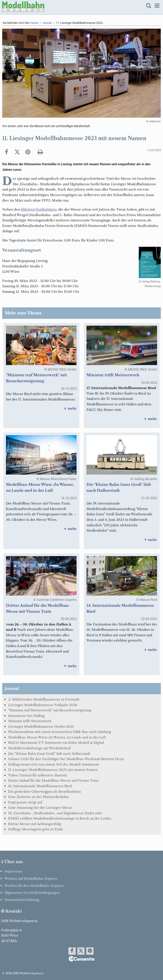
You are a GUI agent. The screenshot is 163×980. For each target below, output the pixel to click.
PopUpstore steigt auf (25, 802)
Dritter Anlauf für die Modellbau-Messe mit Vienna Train (53, 780)
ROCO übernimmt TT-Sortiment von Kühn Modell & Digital (56, 743)
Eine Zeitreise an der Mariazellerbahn (38, 797)
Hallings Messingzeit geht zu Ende (36, 829)
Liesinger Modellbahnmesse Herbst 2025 (41, 727)
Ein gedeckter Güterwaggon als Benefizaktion (44, 792)
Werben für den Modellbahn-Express (34, 886)
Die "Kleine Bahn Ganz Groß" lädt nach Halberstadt (49, 754)
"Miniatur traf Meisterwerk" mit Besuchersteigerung (50, 710)
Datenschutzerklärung (22, 900)
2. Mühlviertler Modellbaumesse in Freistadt (44, 699)
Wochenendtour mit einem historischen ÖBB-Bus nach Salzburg (60, 732)
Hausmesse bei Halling (26, 716)
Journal (47, 23)
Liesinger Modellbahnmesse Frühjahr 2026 (43, 705)
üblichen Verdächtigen (39, 209)
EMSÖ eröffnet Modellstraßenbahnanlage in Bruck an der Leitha (60, 818)
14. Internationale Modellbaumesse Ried (40, 786)
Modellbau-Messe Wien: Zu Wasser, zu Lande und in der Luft (57, 737)
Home (34, 23)
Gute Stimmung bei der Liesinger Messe (40, 808)
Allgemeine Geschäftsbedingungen (32, 893)
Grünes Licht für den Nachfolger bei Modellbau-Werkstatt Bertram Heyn (66, 759)
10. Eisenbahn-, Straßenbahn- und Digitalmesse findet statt (55, 813)
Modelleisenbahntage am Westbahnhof (39, 748)
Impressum (13, 871)
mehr (70, 408)
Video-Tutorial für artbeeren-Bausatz (38, 775)
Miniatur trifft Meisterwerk (113, 375)
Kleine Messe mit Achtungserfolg (35, 824)
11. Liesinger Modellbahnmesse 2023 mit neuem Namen (53, 770)
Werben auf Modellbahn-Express (31, 879)
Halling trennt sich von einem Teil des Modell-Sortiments (54, 764)
